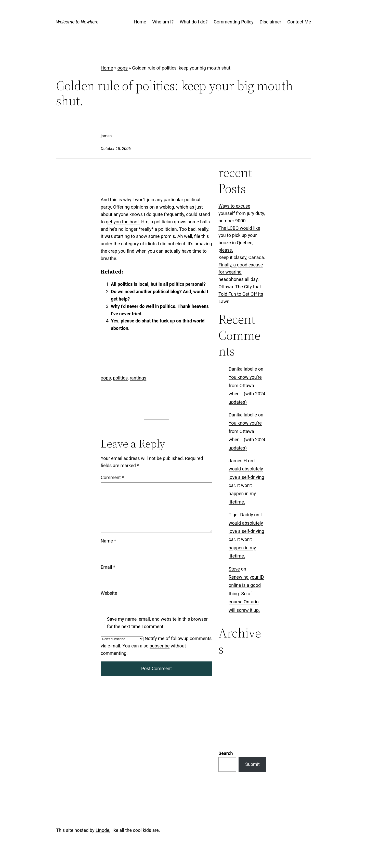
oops (123, 68)
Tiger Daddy (241, 515)
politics (120, 378)
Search (226, 687)
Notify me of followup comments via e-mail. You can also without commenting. (156, 646)
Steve (234, 569)
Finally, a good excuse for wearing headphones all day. (241, 272)
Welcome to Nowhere (77, 22)
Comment (112, 477)
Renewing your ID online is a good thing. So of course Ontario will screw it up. (246, 594)
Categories (230, 666)
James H (238, 461)
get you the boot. (123, 222)
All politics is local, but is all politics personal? (158, 284)
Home (107, 68)
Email (108, 567)
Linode (102, 764)
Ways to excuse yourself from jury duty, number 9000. (242, 213)
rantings (138, 378)
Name (108, 541)
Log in (107, 832)
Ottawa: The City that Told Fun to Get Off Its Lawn (241, 294)
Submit (252, 698)
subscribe (160, 646)
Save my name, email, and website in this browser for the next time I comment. (157, 623)
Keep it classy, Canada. (242, 257)
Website (109, 593)
